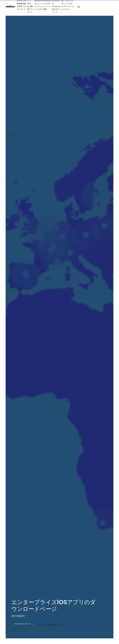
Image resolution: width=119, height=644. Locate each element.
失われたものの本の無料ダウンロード (53, 625)
